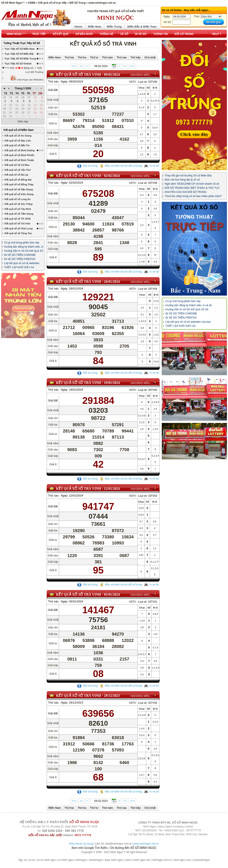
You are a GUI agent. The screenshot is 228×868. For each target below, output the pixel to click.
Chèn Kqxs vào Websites (27, 78)
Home (78, 27)
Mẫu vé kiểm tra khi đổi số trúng (121, 166)
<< (81, 66)
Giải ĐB (53, 90)
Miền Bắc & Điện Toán (142, 27)
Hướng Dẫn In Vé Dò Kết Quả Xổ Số (187, 309)
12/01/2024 (112, 489)
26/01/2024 (112, 282)
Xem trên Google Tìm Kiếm (89, 848)
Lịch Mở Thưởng (34, 72)
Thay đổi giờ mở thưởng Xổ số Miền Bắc (188, 176)
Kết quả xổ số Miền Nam (19, 91)
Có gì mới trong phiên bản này (22, 203)
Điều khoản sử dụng (81, 844)
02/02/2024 (112, 176)
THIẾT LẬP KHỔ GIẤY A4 (19, 228)
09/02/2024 (112, 75)
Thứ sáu (53, 81)
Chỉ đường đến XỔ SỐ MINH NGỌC (133, 848)
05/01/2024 (112, 594)
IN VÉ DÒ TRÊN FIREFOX (20, 220)
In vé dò (151, 166)
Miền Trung (114, 27)
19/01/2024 (112, 383)
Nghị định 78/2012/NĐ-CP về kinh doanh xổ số (192, 184)
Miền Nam (95, 27)
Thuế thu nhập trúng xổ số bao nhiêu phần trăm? (193, 196)
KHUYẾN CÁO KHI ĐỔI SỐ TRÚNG (186, 192)
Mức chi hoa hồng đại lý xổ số (182, 180)
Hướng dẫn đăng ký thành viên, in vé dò (189, 305)
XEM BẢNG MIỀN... (141, 75)
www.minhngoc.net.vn (146, 844)
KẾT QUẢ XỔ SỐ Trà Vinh (78, 75)
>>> (132, 66)
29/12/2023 (112, 696)
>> (125, 66)
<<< (74, 66)
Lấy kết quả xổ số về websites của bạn (188, 322)
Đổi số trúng (87, 166)
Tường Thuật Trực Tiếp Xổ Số (22, 43)
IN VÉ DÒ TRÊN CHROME (20, 216)
